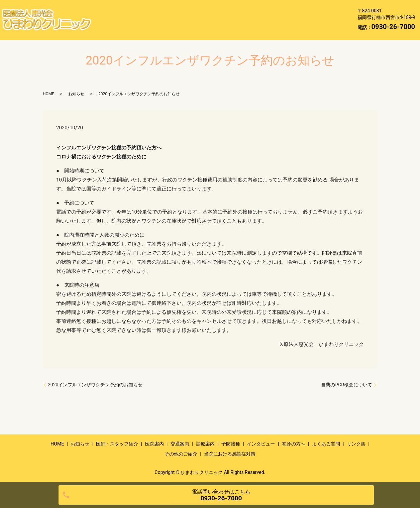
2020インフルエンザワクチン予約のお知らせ (95, 385)
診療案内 (300, 9)
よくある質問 (232, 20)
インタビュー (149, 20)
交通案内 (266, 9)
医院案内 (231, 9)
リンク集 (271, 20)
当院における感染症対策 (127, 30)
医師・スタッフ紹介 (185, 9)
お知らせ (138, 9)
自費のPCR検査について (347, 385)
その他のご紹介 (313, 20)
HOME (107, 9)
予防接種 (110, 20)
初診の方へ (190, 20)
